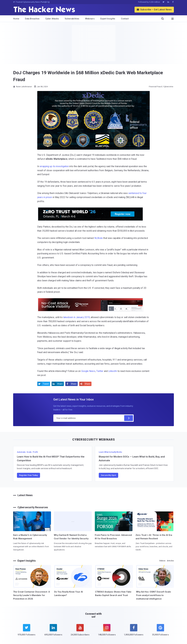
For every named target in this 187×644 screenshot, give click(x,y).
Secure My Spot (108, 475)
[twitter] (27, 632)
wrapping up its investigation (54, 166)
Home (16, 19)
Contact (125, 19)
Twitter (100, 371)
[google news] (160, 630)
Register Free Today (28, 475)
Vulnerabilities (72, 19)
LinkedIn (113, 371)
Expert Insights (108, 19)
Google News (88, 371)
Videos (162, 561)
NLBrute (99, 238)
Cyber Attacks (52, 19)
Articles (170, 561)
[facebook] (134, 632)
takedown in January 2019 (76, 317)
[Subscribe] (129, 418)
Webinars (90, 19)
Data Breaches (32, 19)
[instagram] (107, 632)
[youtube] (80, 632)
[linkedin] (53, 632)
